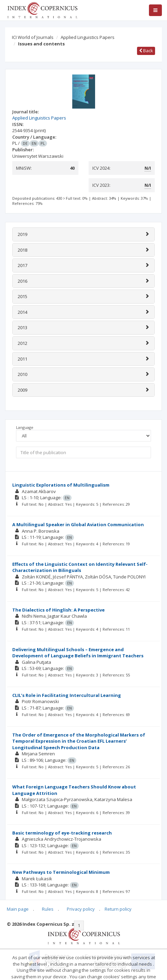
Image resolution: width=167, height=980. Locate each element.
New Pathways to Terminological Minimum (61, 872)
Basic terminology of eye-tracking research (62, 833)
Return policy (118, 909)
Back (146, 51)
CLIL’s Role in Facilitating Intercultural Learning (67, 695)
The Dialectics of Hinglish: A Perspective (58, 610)
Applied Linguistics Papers (88, 37)
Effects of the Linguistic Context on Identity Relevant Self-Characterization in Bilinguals (80, 567)
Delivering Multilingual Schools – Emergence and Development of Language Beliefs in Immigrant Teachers (78, 653)
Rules (48, 909)
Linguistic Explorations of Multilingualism (61, 485)
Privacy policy (81, 909)
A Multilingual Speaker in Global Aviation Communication (78, 524)
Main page (18, 909)
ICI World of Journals (33, 37)
